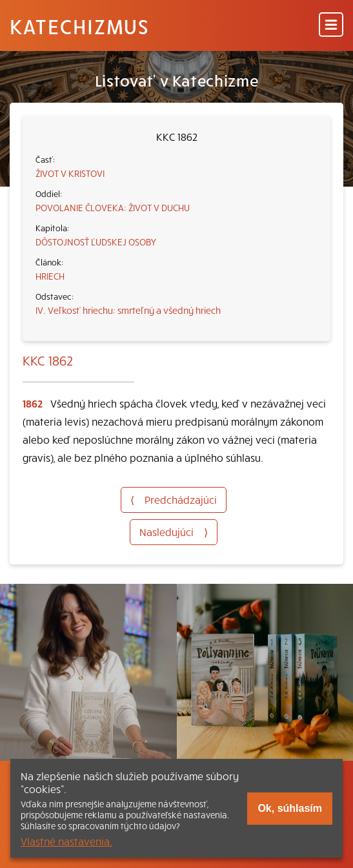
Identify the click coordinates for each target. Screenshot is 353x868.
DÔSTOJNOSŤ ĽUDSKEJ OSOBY (96, 242)
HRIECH (50, 276)
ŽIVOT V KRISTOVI (70, 173)
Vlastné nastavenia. (66, 841)
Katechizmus (79, 26)
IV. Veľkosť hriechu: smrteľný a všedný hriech (128, 310)
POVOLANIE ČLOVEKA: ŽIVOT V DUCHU (113, 207)
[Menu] (331, 26)
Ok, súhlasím (290, 808)
